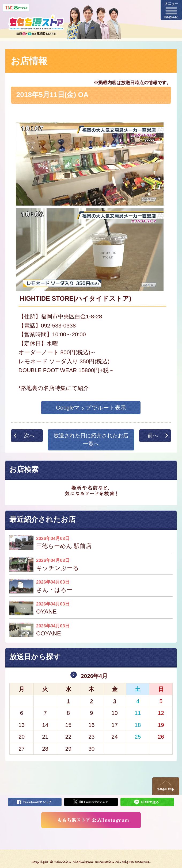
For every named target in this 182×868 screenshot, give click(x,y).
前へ (153, 435)
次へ (29, 435)
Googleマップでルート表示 (91, 408)
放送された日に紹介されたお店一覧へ (91, 440)
